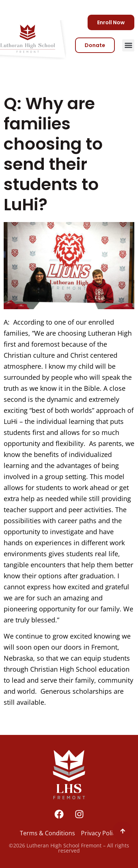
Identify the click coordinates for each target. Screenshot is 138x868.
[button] (128, 45)
